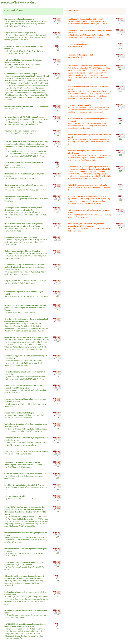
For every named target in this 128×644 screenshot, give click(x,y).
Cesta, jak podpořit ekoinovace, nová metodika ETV (25, 474)
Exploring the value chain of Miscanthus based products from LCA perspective (23, 387)
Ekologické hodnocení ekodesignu (18, 196)
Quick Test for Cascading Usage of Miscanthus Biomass (26, 337)
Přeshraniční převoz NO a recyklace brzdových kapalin (26, 451)
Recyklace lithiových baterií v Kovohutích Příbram (24, 485)
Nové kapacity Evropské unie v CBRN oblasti (85, 19)
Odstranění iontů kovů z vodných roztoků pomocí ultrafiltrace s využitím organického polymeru (24, 577)
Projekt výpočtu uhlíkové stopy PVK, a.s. (21, 33)
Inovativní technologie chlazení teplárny (20, 131)
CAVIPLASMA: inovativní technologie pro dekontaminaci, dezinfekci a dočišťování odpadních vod (27, 75)
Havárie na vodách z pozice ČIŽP (81, 55)
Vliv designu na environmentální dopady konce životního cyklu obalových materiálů (23, 209)
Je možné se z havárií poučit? (79, 105)
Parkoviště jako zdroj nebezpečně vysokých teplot (88, 185)
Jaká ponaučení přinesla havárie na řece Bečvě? (87, 66)
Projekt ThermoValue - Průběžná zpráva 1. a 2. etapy (25, 281)
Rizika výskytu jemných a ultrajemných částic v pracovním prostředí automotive (86, 225)
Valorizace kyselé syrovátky (15, 496)
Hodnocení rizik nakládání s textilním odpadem (87, 196)
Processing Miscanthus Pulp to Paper (19, 413)
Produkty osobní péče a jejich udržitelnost (21, 237)
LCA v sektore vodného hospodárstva (19, 19)
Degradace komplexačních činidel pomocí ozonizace (25, 117)
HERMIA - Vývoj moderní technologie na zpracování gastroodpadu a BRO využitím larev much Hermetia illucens (25, 308)
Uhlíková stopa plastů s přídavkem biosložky (22, 251)
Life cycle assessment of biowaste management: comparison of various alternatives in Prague (24, 225)
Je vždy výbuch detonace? (78, 44)
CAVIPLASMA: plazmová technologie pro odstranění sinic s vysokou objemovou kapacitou (25, 625)
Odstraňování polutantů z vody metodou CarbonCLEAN (27, 106)
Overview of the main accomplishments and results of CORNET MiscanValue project (26, 320)
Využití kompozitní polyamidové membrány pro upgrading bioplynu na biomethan (24, 564)
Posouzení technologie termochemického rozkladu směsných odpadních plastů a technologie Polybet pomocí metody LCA (25, 267)
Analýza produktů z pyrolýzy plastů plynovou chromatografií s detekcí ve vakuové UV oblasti (23, 464)
